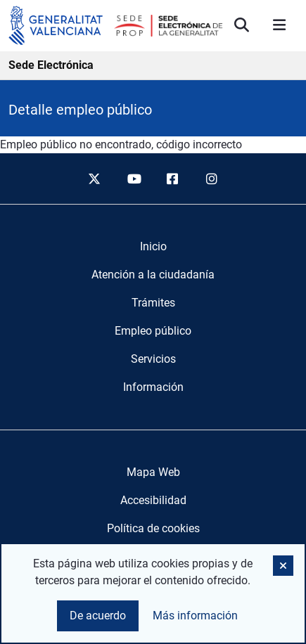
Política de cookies (153, 528)
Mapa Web (153, 472)
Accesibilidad (153, 500)
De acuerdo (98, 616)
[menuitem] (153, 247)
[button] (283, 566)
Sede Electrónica (51, 65)
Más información (195, 616)
